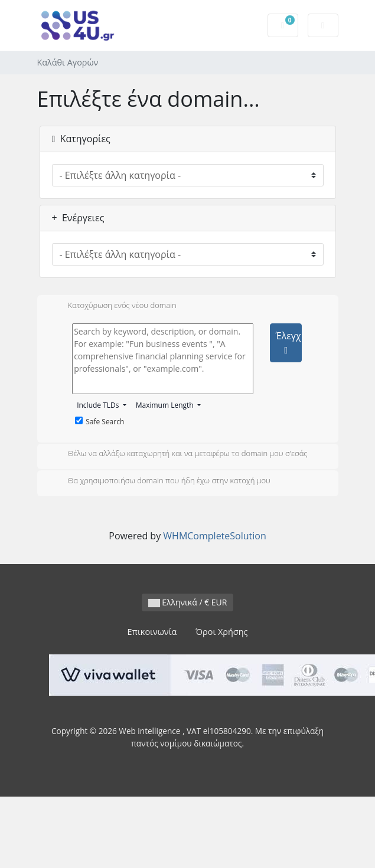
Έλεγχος (288, 342)
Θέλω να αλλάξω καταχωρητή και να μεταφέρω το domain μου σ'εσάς (178, 454)
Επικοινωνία (152, 632)
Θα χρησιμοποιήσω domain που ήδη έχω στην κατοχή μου (160, 482)
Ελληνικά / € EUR (188, 602)
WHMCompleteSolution (214, 536)
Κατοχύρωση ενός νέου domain (113, 306)
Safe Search (100, 422)
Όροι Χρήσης (221, 632)
